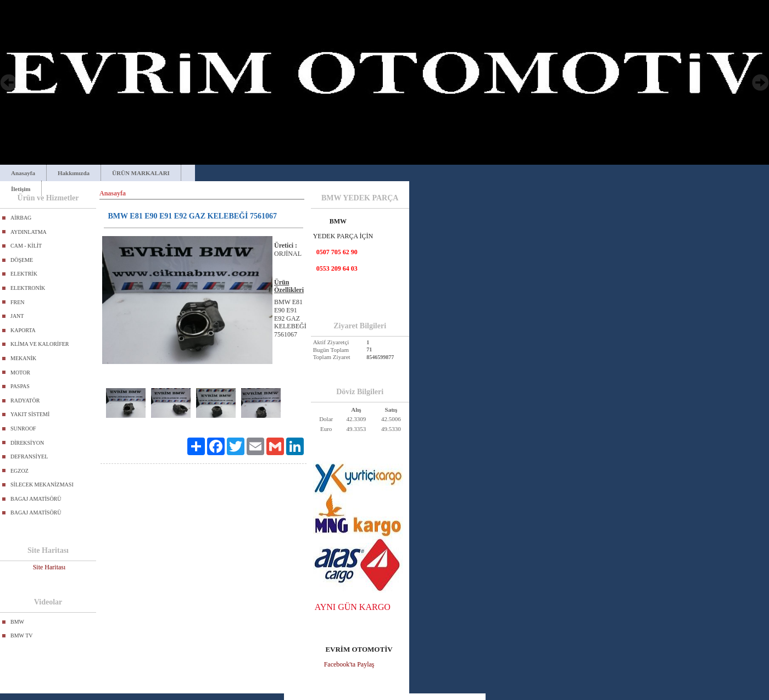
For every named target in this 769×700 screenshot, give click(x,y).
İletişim (21, 189)
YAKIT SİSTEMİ (30, 414)
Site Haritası (49, 567)
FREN (18, 302)
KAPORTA (23, 330)
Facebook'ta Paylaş (349, 664)
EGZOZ (19, 471)
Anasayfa (23, 173)
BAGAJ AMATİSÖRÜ (36, 499)
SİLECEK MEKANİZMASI (42, 485)
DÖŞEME (22, 260)
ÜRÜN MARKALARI (141, 173)
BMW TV (21, 635)
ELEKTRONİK (28, 288)
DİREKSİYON (27, 443)
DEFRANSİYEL (29, 457)
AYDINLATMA (29, 232)
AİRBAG (21, 218)
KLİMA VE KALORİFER (40, 344)
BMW (17, 622)
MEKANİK (23, 358)
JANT (17, 316)
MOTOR (20, 373)
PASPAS (20, 386)
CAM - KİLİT (26, 246)
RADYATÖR (25, 401)
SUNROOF (23, 429)
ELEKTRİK (24, 274)
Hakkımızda (74, 173)
